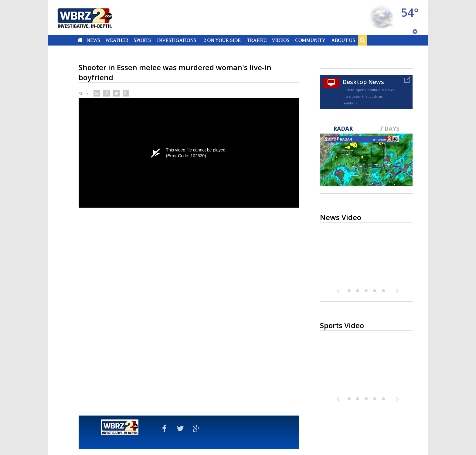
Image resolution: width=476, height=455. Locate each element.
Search (362, 40)
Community (310, 40)
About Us (343, 40)
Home (80, 40)
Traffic (257, 40)
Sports (142, 40)
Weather (117, 40)
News (93, 40)
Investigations (177, 40)
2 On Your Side (222, 40)
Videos (280, 40)
